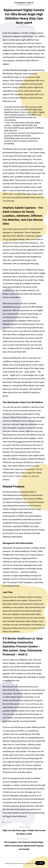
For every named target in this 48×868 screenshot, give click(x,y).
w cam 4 (20, 442)
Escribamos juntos (24, 3)
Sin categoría (8, 822)
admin (32, 27)
